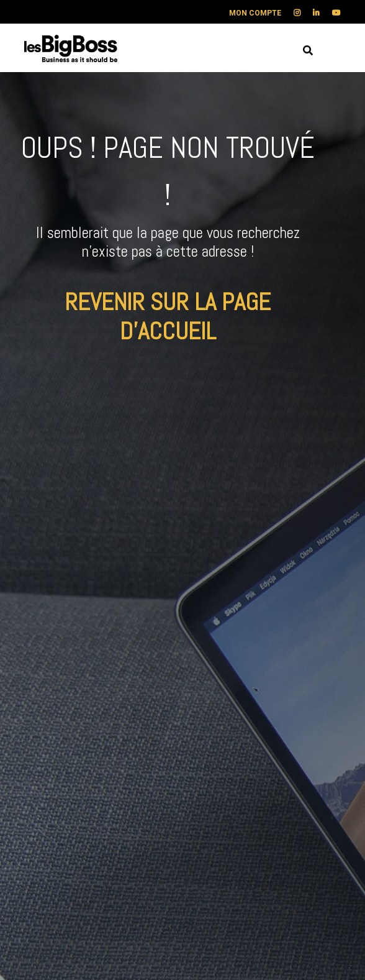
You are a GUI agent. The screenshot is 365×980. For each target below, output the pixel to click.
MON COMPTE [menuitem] (255, 13)
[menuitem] (291, 13)
